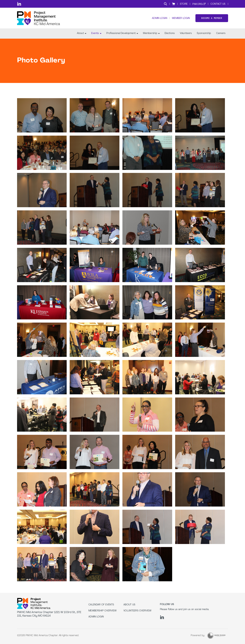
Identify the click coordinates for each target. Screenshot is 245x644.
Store (184, 4)
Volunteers (186, 34)
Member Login (181, 18)
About (81, 34)
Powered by (198, 636)
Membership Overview (102, 611)
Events (96, 34)
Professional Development (122, 34)
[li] (19, 4)
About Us (129, 605)
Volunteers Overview (137, 611)
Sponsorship (204, 34)
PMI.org (197, 4)
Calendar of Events (101, 605)
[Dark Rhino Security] (216, 636)
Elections (170, 34)
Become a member (212, 18)
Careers (221, 34)
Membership (151, 34)
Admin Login (160, 18)
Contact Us (218, 4)
